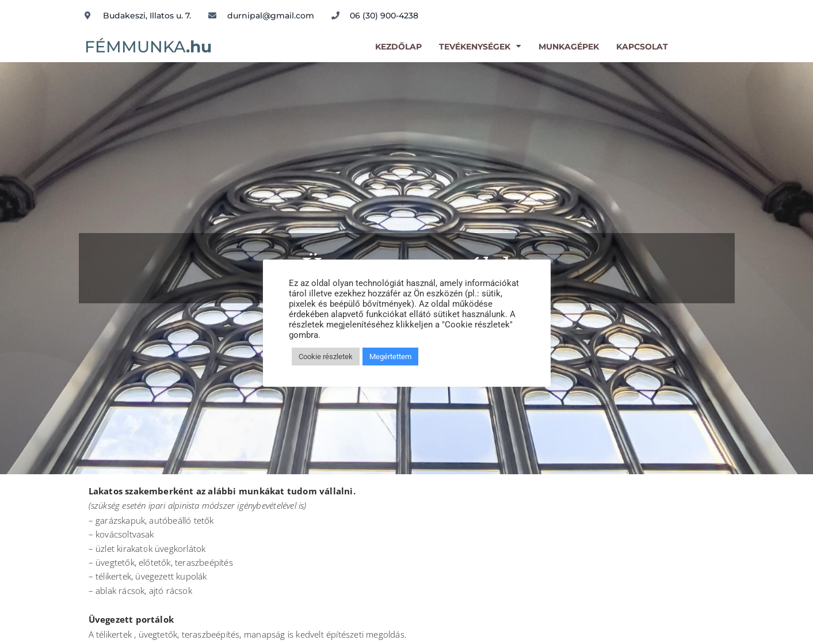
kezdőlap (398, 47)
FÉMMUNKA (148, 47)
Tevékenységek (480, 47)
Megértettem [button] (390, 357)
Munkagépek (569, 47)
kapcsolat (642, 47)
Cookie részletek (326, 357)
